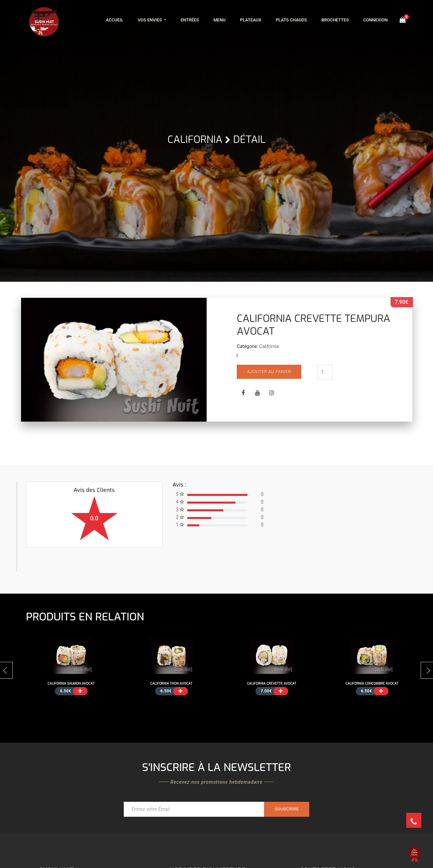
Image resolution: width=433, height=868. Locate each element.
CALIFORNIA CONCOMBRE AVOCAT (372, 683)
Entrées (190, 20)
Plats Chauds (291, 20)
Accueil (115, 20)
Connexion (375, 20)
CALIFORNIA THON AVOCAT (172, 683)
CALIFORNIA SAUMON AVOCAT (71, 683)
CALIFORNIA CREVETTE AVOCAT (272, 683)
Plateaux (251, 20)
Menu (219, 20)
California (195, 140)
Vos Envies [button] (150, 20)
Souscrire (287, 809)
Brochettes (335, 20)
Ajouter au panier (269, 372)
